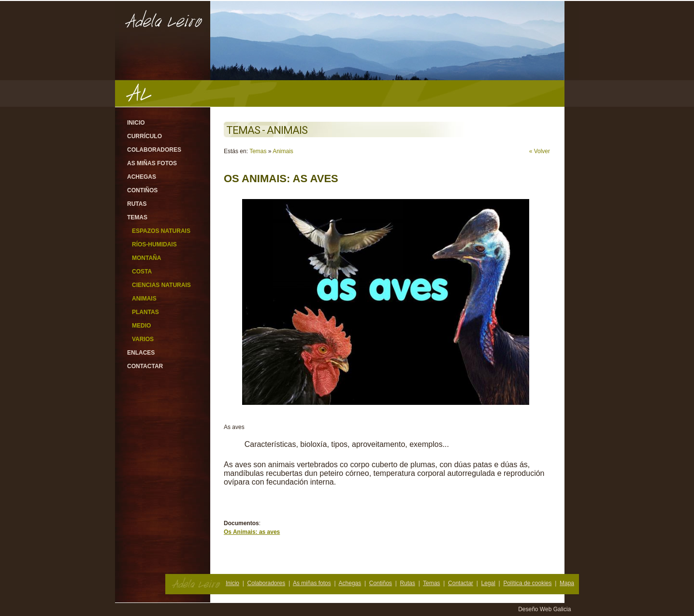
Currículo (145, 136)
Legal (488, 583)
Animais (144, 299)
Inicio (136, 123)
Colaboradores (154, 150)
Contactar (145, 366)
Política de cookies (527, 583)
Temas (137, 217)
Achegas (142, 177)
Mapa (567, 583)
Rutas (137, 204)
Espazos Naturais (161, 231)
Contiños (142, 190)
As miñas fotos (152, 163)
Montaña (146, 258)
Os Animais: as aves (252, 532)
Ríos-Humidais (154, 244)
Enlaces (141, 353)
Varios (143, 339)
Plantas (145, 312)
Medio (141, 326)
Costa (142, 272)
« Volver (540, 151)
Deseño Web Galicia (545, 609)
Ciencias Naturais (161, 285)
